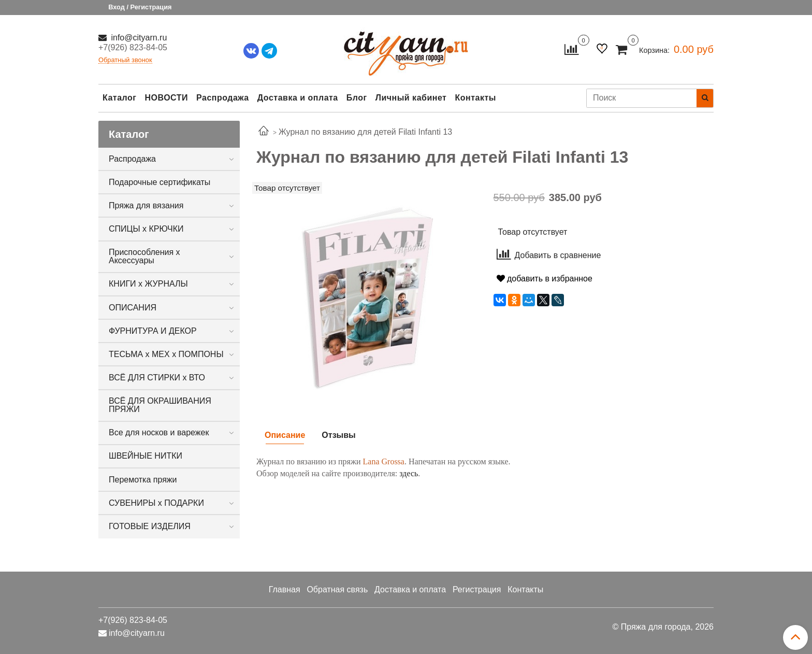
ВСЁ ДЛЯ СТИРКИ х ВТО (157, 378)
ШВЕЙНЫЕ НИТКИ (146, 456)
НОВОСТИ (166, 98)
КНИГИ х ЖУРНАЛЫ (148, 284)
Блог (357, 98)
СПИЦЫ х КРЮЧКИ (146, 229)
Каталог (119, 98)
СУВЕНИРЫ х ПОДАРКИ (156, 503)
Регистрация (477, 589)
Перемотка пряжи (143, 480)
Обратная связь (337, 589)
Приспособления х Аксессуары (144, 256)
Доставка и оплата (298, 98)
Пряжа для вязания (146, 205)
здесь (409, 473)
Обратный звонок (125, 60)
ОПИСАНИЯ (133, 308)
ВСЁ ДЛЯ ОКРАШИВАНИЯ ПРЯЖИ (160, 405)
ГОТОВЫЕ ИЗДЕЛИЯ (150, 526)
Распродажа (223, 98)
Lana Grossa (384, 461)
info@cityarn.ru (138, 38)
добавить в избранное (545, 279)
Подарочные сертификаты (160, 182)
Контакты (475, 98)
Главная (285, 589)
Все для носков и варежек (159, 432)
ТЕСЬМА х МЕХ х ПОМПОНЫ (166, 354)
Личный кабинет (411, 98)
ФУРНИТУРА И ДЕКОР (153, 331)
